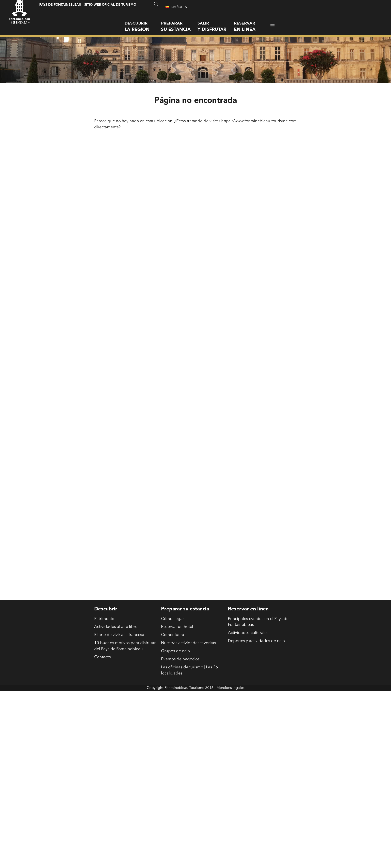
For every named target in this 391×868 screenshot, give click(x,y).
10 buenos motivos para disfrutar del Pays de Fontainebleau (125, 646)
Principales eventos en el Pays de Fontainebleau (258, 622)
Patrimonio (104, 619)
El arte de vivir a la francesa (119, 635)
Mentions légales (231, 688)
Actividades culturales (248, 633)
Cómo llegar (173, 619)
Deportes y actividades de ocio (256, 641)
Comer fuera (173, 635)
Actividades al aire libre (116, 627)
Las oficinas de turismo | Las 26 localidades (190, 671)
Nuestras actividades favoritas (189, 643)
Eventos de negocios (180, 660)
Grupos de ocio (175, 652)
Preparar (179, 23)
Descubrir (143, 23)
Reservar (252, 23)
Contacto (103, 658)
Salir (216, 23)
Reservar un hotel (177, 627)
